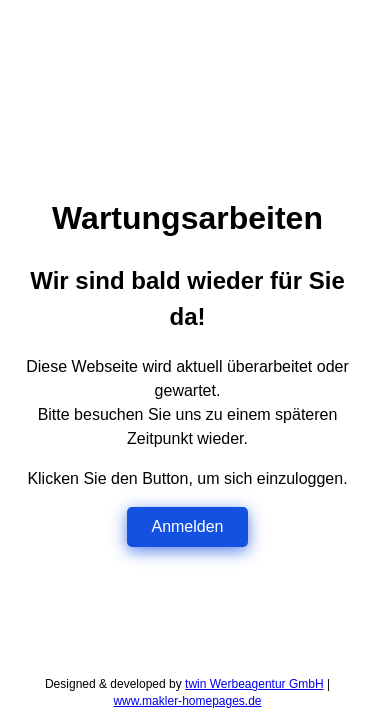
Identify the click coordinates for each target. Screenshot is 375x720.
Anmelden (187, 526)
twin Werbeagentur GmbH (254, 684)
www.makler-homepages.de (187, 701)
